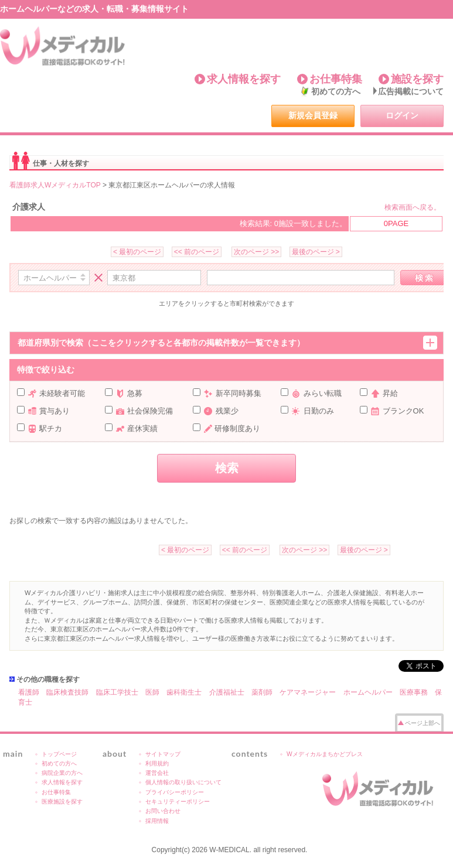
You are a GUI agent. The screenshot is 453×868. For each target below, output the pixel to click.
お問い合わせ (163, 811)
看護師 (29, 692)
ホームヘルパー (368, 692)
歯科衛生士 (184, 692)
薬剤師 (262, 692)
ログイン (402, 115)
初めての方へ (336, 91)
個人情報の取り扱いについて (183, 782)
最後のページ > (316, 252)
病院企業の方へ (62, 773)
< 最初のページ (137, 252)
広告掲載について (411, 91)
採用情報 (157, 821)
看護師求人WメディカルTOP (55, 185)
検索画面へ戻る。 (413, 207)
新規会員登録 (313, 115)
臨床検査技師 (67, 692)
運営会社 (157, 773)
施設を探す (417, 79)
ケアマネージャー (308, 692)
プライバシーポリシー (175, 792)
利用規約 (157, 763)
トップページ (59, 754)
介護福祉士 (227, 692)
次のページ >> (256, 252)
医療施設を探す (62, 802)
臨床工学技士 (117, 692)
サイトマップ (163, 754)
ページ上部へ (423, 723)
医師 (152, 692)
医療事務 (414, 692)
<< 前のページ (197, 252)
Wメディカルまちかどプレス (325, 754)
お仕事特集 (336, 79)
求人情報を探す (244, 79)
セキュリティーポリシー (178, 802)
